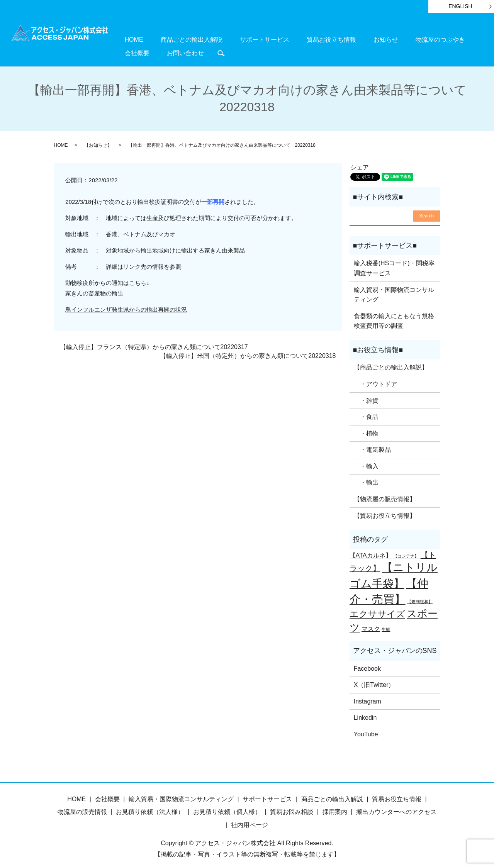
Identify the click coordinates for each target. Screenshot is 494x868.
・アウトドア (375, 380)
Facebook (367, 664)
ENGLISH (460, 6)
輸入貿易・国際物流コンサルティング (394, 291)
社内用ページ (250, 821)
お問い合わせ (454, 39)
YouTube (366, 730)
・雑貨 (366, 396)
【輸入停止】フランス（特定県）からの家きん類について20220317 (154, 343)
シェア (360, 164)
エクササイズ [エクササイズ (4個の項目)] (377, 610)
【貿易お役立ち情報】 (385, 512)
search (124, 51)
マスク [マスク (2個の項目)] (371, 625)
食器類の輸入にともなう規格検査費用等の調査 (394, 317)
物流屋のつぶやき (375, 39)
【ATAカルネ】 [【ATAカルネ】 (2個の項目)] (371, 551)
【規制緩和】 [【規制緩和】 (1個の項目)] (420, 598)
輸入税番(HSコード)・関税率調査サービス (394, 264)
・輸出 (366, 479)
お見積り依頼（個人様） (227, 808)
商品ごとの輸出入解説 (174, 39)
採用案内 (335, 808)
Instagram (368, 698)
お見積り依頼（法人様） (150, 808)
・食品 (366, 413)
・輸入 (366, 462)
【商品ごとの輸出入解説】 (391, 364)
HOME (128, 39)
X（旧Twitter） (374, 681)
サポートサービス (235, 39)
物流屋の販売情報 (82, 808)
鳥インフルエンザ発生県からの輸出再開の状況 (126, 306)
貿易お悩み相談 (292, 808)
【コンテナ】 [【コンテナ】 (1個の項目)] (406, 552)
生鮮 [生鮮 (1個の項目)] (386, 626)
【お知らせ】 (98, 141)
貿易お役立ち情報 (290, 39)
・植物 (366, 430)
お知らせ (333, 39)
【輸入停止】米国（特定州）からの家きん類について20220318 (248, 352)
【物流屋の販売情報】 (385, 495)
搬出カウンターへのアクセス (396, 808)
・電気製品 (372, 446)
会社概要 (418, 39)
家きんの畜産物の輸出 (94, 289)
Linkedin (365, 714)
